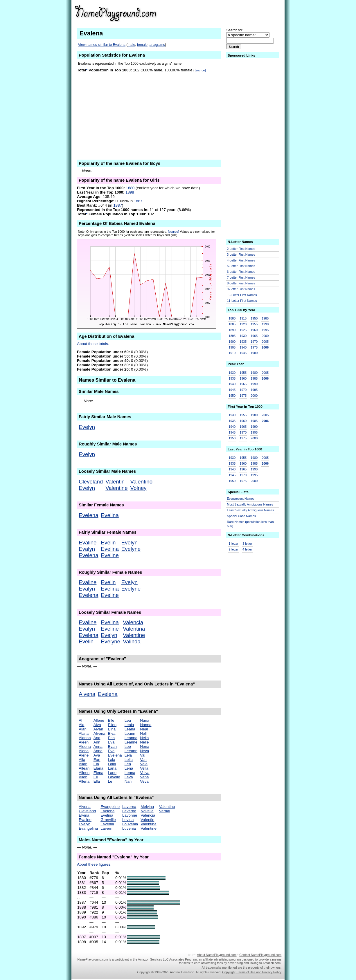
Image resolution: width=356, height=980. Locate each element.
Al (80, 720)
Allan (83, 764)
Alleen (84, 773)
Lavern (106, 828)
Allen (83, 777)
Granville (108, 820)
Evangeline (110, 807)
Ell (96, 777)
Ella (97, 781)
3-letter (247, 544)
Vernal (165, 811)
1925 (243, 330)
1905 (232, 347)
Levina (128, 820)
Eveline (110, 555)
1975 (254, 347)
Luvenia (129, 828)
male (131, 45)
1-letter (234, 544)
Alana (84, 733)
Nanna (146, 725)
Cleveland (91, 482)
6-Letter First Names (241, 272)
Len (128, 764)
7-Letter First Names (241, 277)
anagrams (157, 45)
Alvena (87, 694)
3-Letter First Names (241, 255)
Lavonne (130, 815)
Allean (84, 768)
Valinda (132, 641)
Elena (98, 773)
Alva (97, 725)
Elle (111, 720)
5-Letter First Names (241, 266)
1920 (243, 324)
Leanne (131, 742)
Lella (129, 760)
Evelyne (131, 549)
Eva (111, 742)
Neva (144, 751)
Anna (98, 747)
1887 (138, 201)
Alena (84, 751)
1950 (254, 318)
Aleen (84, 742)
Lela (128, 755)
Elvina (84, 815)
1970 (254, 342)
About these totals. (93, 344)
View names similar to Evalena (102, 45)
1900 (232, 342)
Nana (145, 720)
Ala (81, 725)
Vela (144, 764)
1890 (232, 330)
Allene (99, 720)
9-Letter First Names (241, 289)
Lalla (112, 764)
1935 (243, 342)
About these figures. (94, 864)
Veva (144, 781)
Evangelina (88, 828)
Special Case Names (242, 516)
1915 (243, 318)
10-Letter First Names (242, 295)
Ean (97, 760)
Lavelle (114, 777)
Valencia (133, 622)
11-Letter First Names (242, 301)
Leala (129, 725)
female (142, 45)
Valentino (141, 482)
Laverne (129, 811)
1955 (254, 324)
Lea (128, 720)
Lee (128, 747)
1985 (265, 318)
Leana (130, 729)
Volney (139, 488)
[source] (200, 70)
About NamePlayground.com (217, 955)
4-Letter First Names (241, 260)
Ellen (112, 725)
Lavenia (107, 824)
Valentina (134, 629)
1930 (243, 336)
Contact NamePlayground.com (260, 955)
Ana (97, 738)
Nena (145, 747)
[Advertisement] (236, 13)
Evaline (88, 543)
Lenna (130, 773)
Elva (112, 733)
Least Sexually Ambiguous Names (251, 510)
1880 (130, 188)
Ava (97, 755)
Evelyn (87, 427)
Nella (144, 738)
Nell (143, 733)
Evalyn (87, 549)
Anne (98, 751)
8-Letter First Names (241, 283)
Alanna (85, 738)
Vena (144, 777)
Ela (96, 764)
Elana (98, 768)
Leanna (131, 738)
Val (143, 755)
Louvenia (130, 824)
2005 (265, 342)
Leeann (131, 751)
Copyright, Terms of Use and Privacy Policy (252, 972)
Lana (112, 768)
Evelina (110, 515)
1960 (254, 330)
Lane (112, 773)
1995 (265, 330)
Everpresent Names (241, 499)
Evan (112, 747)
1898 (130, 192)
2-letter (234, 549)
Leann (130, 733)
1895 (232, 336)
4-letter (247, 549)
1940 (243, 347)
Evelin (108, 543)
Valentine (116, 488)
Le (110, 781)
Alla (82, 760)
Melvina (147, 807)
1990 (265, 324)
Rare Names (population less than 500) (250, 524)
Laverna (129, 807)
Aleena (85, 747)
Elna (112, 729)
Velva (145, 773)
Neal (144, 729)
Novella (147, 811)
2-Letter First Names (241, 249)
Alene (84, 755)
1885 (232, 324)
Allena (84, 781)
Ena (111, 738)
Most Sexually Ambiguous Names (250, 504)
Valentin (115, 482)
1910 (232, 353)
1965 (254, 336)
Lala (111, 760)
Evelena (88, 515)
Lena (129, 768)
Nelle (144, 742)
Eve (111, 751)
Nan (128, 781)
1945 (243, 353)
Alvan (98, 729)
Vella (144, 768)
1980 (254, 353)
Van (143, 760)
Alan (83, 729)
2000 (265, 336)
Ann (97, 742)
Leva (129, 777)
